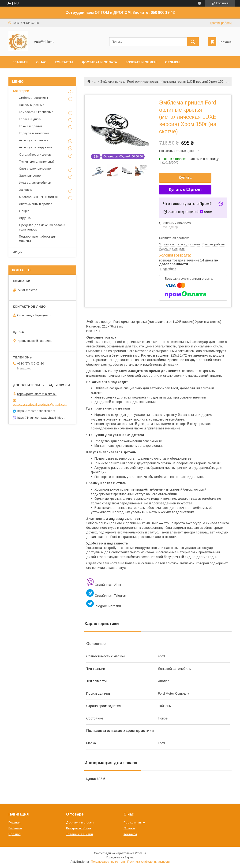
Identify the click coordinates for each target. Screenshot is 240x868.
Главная (20, 62)
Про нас (14, 834)
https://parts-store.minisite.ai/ (37, 394)
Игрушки (25, 218)
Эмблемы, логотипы (33, 98)
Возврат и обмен (141, 62)
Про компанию (134, 822)
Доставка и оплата (99, 62)
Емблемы (15, 828)
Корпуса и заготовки (34, 133)
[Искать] (193, 42)
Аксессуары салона (34, 140)
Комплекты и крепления (36, 112)
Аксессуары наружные (36, 147)
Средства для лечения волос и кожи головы (42, 227)
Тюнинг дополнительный (37, 162)
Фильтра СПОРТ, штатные (38, 197)
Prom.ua (141, 853)
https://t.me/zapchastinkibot (36, 411)
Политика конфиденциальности (148, 862)
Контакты (64, 62)
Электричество (30, 176)
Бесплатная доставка (174, 238)
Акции (18, 252)
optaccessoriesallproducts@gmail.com (40, 404)
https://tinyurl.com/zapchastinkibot (41, 418)
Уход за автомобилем (35, 183)
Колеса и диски (30, 119)
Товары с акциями (79, 834)
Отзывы (173, 62)
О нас (41, 62)
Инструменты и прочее (36, 204)
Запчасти (26, 190)
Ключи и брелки (30, 126)
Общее (24, 211)
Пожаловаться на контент (108, 862)
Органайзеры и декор (35, 155)
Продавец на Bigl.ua (120, 857)
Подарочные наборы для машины (38, 239)
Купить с (185, 190)
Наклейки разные (32, 105)
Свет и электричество (35, 169)
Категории (21, 91)
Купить (185, 177)
